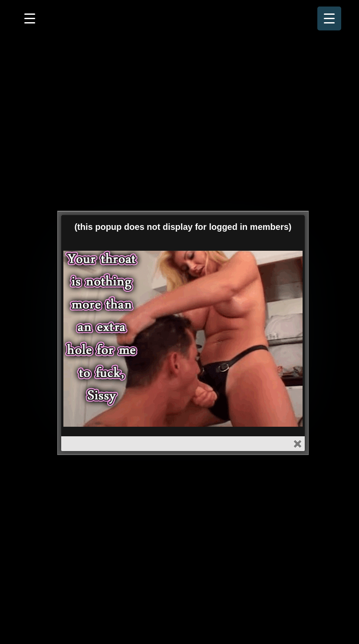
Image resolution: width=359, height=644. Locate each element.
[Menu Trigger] (329, 18)
